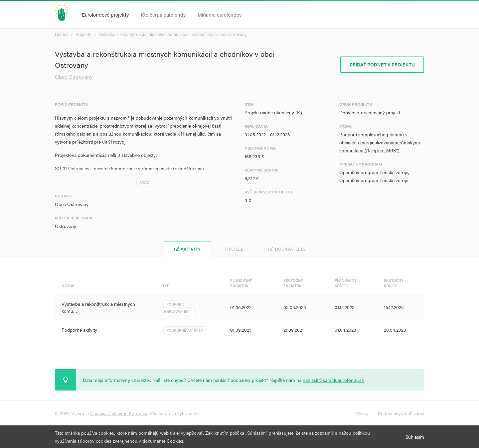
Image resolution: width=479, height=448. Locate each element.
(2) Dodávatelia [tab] (287, 249)
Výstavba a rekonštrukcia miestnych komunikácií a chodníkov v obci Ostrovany (172, 34)
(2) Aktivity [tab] (187, 249)
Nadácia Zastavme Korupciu (119, 413)
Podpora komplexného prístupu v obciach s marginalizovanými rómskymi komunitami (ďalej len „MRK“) (380, 142)
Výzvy (362, 413)
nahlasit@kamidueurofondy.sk (333, 380)
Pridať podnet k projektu (382, 64)
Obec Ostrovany (74, 77)
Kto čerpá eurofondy (163, 14)
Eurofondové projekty (105, 14)
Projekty (83, 34)
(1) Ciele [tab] (234, 249)
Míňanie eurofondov (220, 14)
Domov (62, 34)
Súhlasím (415, 437)
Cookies (175, 441)
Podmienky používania (401, 413)
